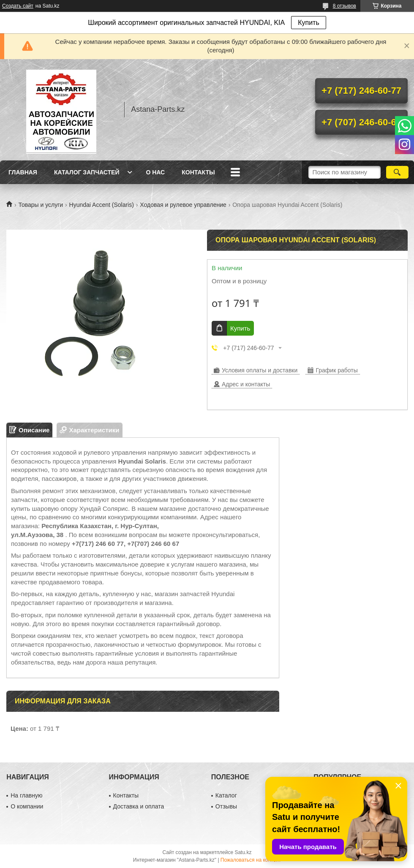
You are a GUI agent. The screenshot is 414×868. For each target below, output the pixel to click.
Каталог (226, 795)
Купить (309, 23)
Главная (23, 172)
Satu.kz (243, 852)
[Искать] (397, 172)
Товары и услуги (41, 205)
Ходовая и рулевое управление (183, 205)
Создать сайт (18, 6)
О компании (27, 806)
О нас (155, 172)
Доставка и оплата (139, 806)
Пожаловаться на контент (251, 860)
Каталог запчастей (87, 172)
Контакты (198, 172)
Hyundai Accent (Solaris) (102, 205)
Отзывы (226, 806)
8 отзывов (345, 6)
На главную (26, 795)
